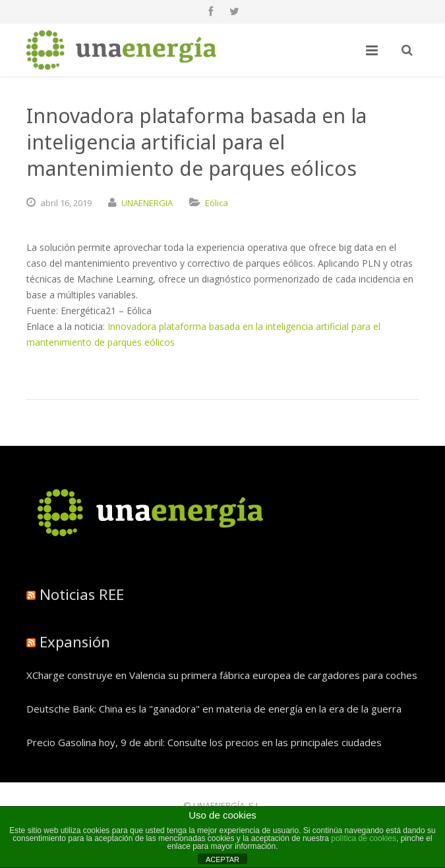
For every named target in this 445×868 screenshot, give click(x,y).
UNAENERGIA (147, 203)
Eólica (217, 203)
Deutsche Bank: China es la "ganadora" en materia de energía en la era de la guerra (214, 709)
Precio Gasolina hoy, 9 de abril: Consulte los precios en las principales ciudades (204, 742)
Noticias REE (82, 594)
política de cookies (364, 838)
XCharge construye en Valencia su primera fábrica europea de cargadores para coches (222, 675)
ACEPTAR (222, 859)
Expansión (75, 641)
